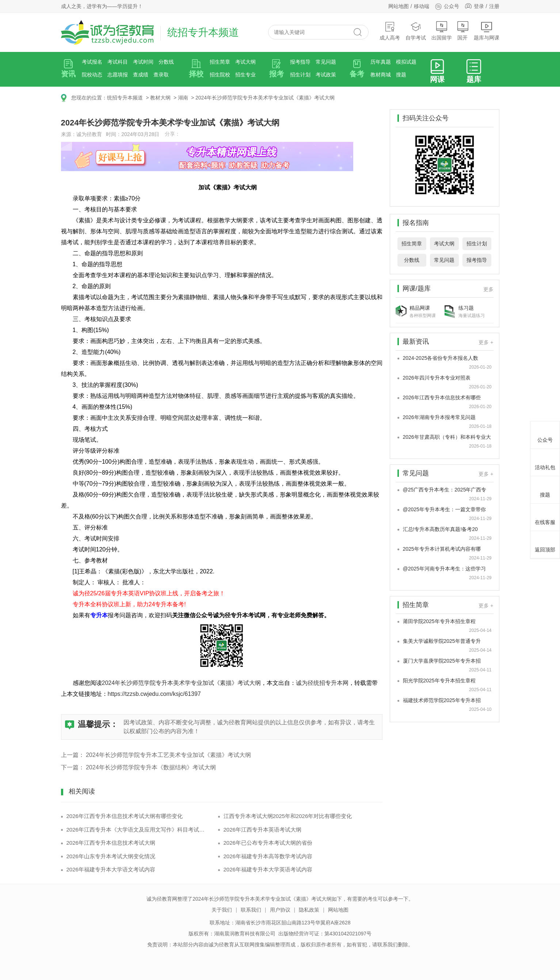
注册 (494, 6)
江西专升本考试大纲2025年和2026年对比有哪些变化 (288, 816)
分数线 (166, 62)
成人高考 (390, 31)
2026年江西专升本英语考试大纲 (262, 830)
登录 (479, 6)
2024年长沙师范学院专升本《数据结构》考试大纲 (151, 767)
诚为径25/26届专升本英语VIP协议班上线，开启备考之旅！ (149, 593)
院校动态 (92, 75)
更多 (488, 289)
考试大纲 (245, 62)
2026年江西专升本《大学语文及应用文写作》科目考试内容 (137, 830)
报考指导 (300, 62)
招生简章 (220, 62)
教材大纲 (160, 98)
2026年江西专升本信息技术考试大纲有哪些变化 (125, 816)
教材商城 (381, 75)
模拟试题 (406, 62)
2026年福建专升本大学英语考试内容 (268, 869)
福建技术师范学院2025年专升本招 (442, 700)
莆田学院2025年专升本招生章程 (439, 621)
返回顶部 (545, 544)
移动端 (422, 6)
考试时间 (143, 62)
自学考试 (416, 31)
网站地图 (399, 6)
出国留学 (442, 31)
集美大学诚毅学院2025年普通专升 (442, 641)
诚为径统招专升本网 (322, 683)
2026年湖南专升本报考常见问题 (439, 417)
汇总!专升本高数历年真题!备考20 (440, 529)
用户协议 (280, 910)
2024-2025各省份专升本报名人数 (441, 358)
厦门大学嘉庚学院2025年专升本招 (442, 661)
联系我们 (251, 910)
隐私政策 (309, 910)
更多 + (486, 342)
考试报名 (92, 62)
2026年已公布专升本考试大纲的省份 (268, 843)
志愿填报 (118, 75)
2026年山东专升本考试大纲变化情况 (111, 856)
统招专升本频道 (125, 98)
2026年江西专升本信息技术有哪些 (442, 397)
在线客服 (545, 516)
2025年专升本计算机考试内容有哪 (442, 549)
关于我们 (222, 910)
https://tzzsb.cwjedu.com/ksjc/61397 (154, 694)
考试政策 (326, 75)
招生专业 (245, 75)
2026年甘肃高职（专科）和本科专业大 (447, 437)
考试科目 (118, 62)
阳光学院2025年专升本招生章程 (439, 681)
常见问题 (326, 62)
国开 (463, 31)
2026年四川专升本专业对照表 (437, 378)
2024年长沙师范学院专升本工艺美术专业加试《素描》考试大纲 (168, 755)
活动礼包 (545, 461)
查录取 (161, 75)
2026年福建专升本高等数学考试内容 (268, 856)
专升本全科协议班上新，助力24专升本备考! (129, 604)
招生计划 (300, 75)
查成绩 (141, 75)
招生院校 (220, 75)
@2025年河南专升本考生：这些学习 (444, 569)
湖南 (183, 98)
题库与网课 (487, 31)
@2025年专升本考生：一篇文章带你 (444, 509)
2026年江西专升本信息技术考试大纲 (111, 843)
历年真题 (381, 62)
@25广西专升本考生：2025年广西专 (445, 490)
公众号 (447, 6)
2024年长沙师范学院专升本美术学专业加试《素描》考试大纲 (265, 98)
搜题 (401, 75)
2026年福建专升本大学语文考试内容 (111, 869)
